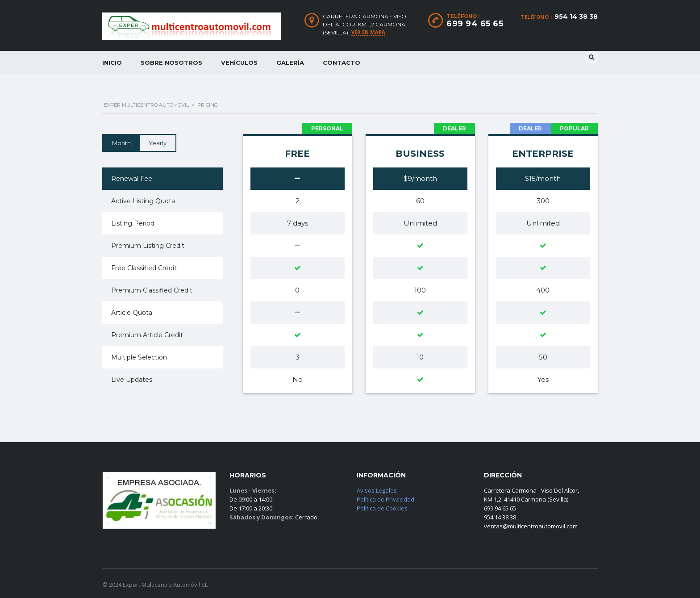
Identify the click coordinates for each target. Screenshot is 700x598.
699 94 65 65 (475, 24)
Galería (290, 63)
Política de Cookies (382, 508)
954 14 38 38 (576, 17)
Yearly (158, 143)
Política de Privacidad (385, 499)
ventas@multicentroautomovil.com (531, 526)
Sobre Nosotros (171, 63)
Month (121, 143)
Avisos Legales (377, 490)
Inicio (112, 63)
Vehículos (239, 63)
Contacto (342, 63)
